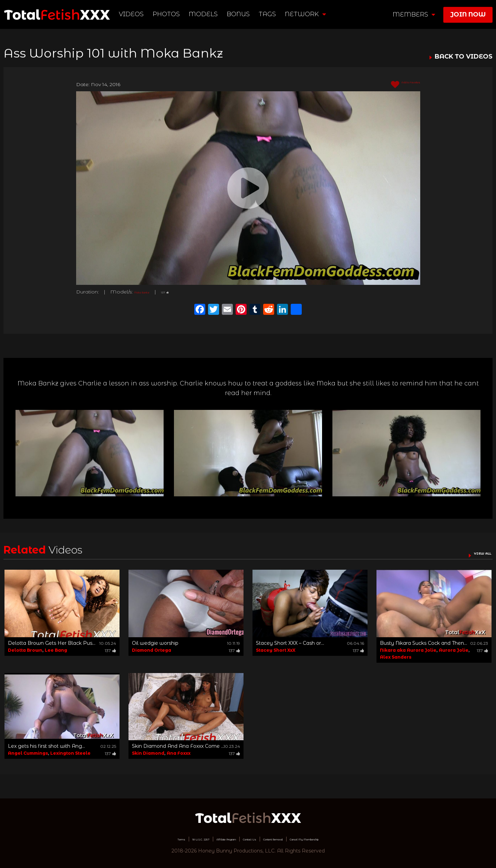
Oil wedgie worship (155, 643)
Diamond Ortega (152, 650)
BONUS (242, 14)
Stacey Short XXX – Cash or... (290, 643)
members (414, 14)
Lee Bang (56, 650)
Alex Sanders (396, 657)
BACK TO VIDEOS (464, 57)
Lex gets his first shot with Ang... (46, 746)
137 (185, 292)
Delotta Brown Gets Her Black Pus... (52, 643)
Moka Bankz (151, 292)
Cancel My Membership (348, 839)
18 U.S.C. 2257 (157, 839)
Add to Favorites (394, 85)
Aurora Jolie (454, 650)
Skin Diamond (148, 753)
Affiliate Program (203, 839)
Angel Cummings (28, 753)
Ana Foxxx (179, 753)
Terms (125, 839)
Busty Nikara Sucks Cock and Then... (423, 643)
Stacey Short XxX (276, 650)
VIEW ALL (475, 552)
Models (207, 14)
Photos (170, 14)
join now (468, 14)
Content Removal (288, 839)
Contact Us (245, 839)
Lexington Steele (70, 753)
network (309, 14)
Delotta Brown (25, 650)
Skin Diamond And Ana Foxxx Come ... (178, 746)
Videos (135, 14)
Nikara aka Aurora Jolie (408, 650)
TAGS (271, 14)
